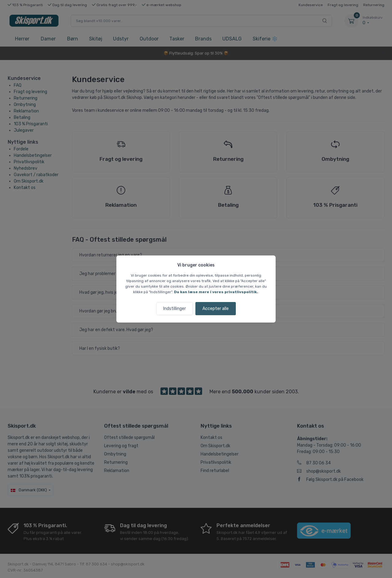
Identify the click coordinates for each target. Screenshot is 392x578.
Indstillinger (175, 309)
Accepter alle (216, 309)
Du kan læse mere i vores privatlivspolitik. (216, 292)
